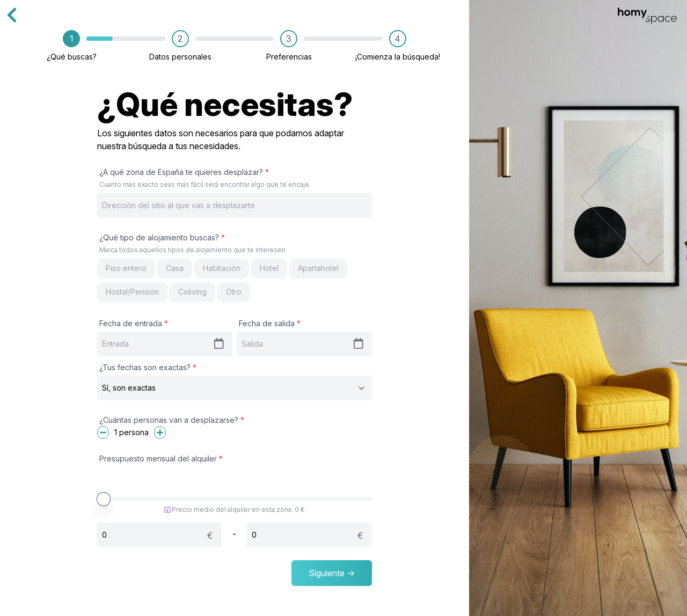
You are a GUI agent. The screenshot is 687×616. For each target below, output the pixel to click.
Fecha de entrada (134, 323)
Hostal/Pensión (132, 292)
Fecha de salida (270, 323)
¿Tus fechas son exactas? (148, 367)
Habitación (222, 268)
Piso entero (126, 268)
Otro (234, 292)
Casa (175, 268)
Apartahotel (318, 268)
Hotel (269, 268)
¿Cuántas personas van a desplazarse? (172, 420)
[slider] (104, 499)
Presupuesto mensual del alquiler (161, 459)
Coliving (192, 292)
